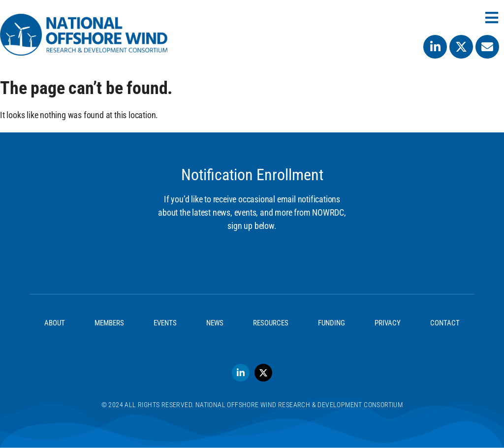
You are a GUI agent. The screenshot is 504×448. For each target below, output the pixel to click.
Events (165, 323)
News (215, 323)
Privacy (388, 323)
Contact (445, 323)
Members (109, 323)
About (55, 323)
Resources (271, 323)
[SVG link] (84, 35)
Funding (331, 323)
